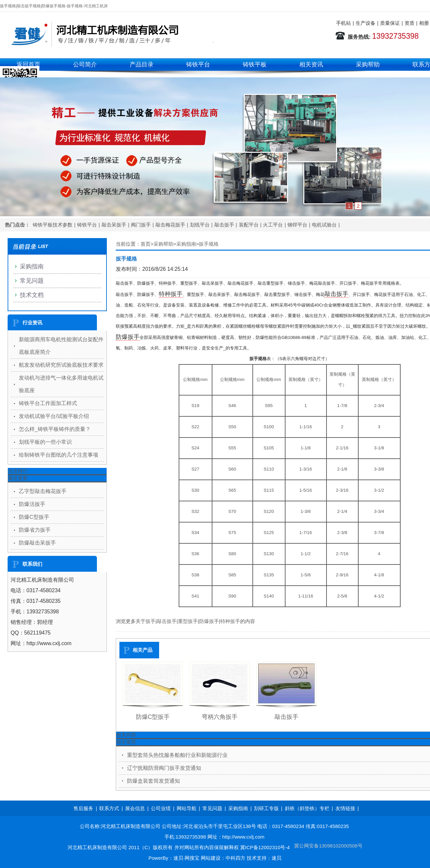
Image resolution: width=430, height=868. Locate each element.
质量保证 (390, 23)
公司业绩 (161, 808)
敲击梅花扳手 (170, 225)
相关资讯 (311, 64)
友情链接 (345, 808)
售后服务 (83, 808)
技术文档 (32, 295)
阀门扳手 (141, 225)
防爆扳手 (128, 337)
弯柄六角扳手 (220, 717)
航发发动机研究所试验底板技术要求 (61, 365)
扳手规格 (209, 244)
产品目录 (142, 64)
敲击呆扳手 (114, 225)
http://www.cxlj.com (243, 837)
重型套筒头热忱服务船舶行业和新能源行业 (177, 755)
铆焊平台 (297, 225)
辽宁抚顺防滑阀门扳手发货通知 (164, 768)
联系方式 (109, 808)
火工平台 (273, 225)
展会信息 (135, 808)
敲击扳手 (224, 225)
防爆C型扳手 (153, 717)
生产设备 (365, 23)
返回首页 (28, 64)
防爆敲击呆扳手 (37, 543)
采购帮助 (368, 64)
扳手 (150, 621)
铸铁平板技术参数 (53, 225)
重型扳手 (188, 621)
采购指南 (186, 244)
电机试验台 (324, 225)
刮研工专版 (266, 808)
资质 (409, 23)
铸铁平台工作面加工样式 (48, 403)
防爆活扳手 (32, 504)
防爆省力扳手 (35, 530)
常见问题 (32, 281)
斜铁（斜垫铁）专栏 (307, 808)
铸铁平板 (255, 64)
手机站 (344, 23)
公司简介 (85, 64)
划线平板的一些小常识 (45, 442)
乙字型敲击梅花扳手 (43, 491)
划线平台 (200, 225)
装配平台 (249, 225)
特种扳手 (171, 294)
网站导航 (187, 808)
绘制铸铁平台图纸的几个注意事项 (59, 455)
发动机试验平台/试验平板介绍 (54, 416)
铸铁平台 (198, 64)
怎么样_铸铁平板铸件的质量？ (55, 429)
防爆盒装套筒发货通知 (153, 781)
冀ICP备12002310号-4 (265, 847)
